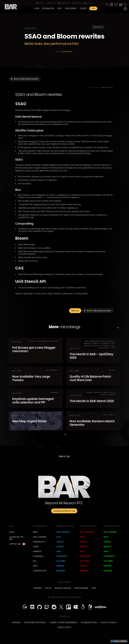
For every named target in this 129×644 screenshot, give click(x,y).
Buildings (61, 571)
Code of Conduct (109, 623)
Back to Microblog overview (26, 79)
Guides (36, 547)
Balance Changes (63, 588)
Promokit (16, 623)
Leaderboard (65, 3)
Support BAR (15, 544)
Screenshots (39, 542)
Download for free (16, 538)
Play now (75, 312)
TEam (94, 588)
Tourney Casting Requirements (63, 623)
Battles (42, 3)
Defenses (60, 566)
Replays (52, 3)
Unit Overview (63, 532)
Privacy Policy (64, 627)
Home (37, 8)
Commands (38, 556)
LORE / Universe (40, 537)
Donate (83, 8)
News (35, 532)
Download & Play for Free (64, 511)
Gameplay (37, 551)
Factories (61, 561)
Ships (59, 551)
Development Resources (35, 623)
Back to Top (64, 457)
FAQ (35, 561)
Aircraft (60, 547)
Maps (35, 566)
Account (90, 3)
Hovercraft (62, 556)
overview (37, 588)
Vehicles (60, 542)
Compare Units (40, 571)
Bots (59, 537)
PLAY (93, 8)
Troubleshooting (89, 623)
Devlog (78, 3)
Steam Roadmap (81, 588)
